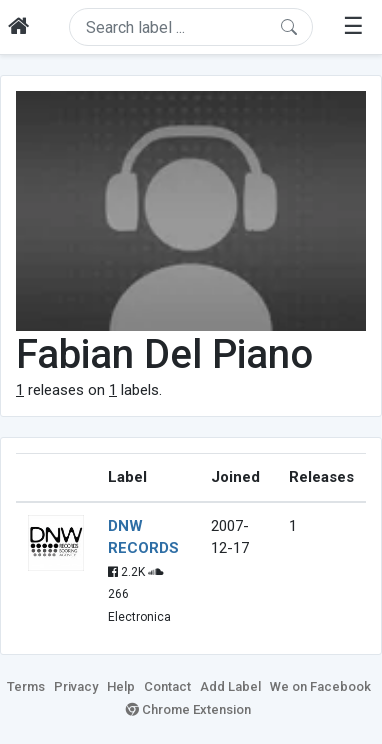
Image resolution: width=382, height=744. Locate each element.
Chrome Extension (188, 709)
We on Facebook (320, 686)
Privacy (76, 686)
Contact (167, 686)
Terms (26, 686)
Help (121, 686)
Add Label (230, 686)
